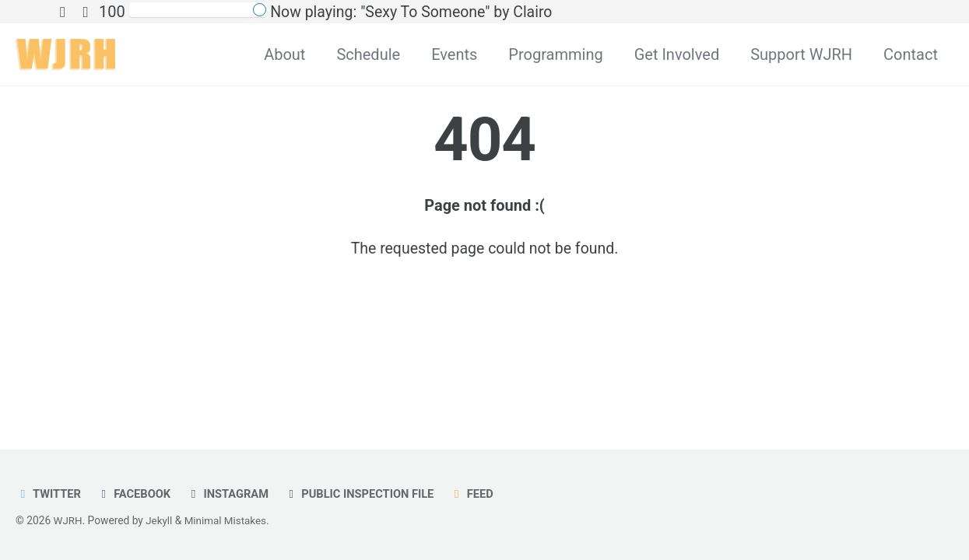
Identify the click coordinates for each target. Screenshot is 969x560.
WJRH (68, 520)
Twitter (49, 494)
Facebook (136, 494)
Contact (911, 54)
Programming (555, 54)
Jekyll (160, 520)
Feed (480, 494)
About (284, 54)
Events (454, 54)
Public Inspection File (365, 494)
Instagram (231, 494)
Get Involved (677, 54)
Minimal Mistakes (228, 520)
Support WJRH (801, 54)
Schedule (368, 54)
